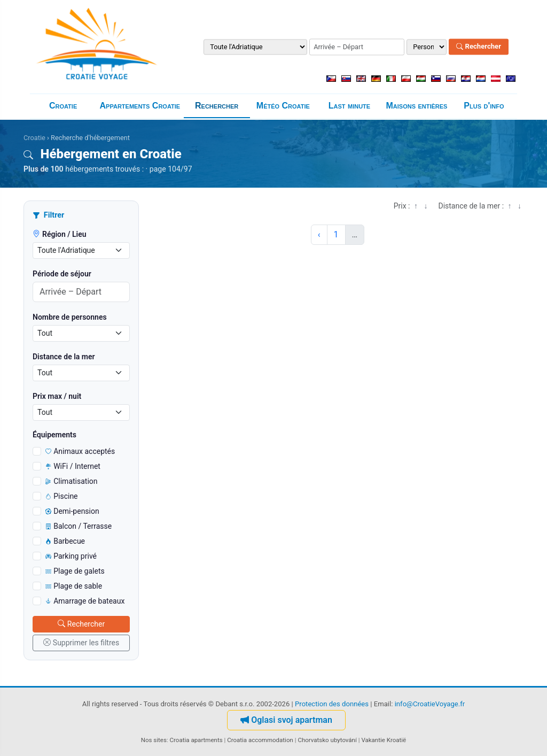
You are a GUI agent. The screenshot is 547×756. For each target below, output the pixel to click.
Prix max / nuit (57, 396)
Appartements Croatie (140, 106)
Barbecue (65, 541)
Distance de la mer (64, 357)
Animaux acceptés (80, 451)
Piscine (62, 496)
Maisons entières (416, 106)
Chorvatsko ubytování (327, 740)
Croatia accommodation (260, 740)
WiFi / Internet (73, 466)
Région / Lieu (60, 234)
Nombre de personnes (70, 317)
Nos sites (154, 740)
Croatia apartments (196, 740)
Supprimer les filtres (81, 643)
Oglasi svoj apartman (286, 720)
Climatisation (72, 481)
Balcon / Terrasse (79, 526)
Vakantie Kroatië (384, 740)
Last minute (349, 106)
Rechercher (479, 47)
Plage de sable (74, 586)
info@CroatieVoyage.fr (430, 704)
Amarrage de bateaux (85, 601)
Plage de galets (75, 571)
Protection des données (332, 704)
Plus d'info (484, 106)
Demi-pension (72, 511)
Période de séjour (62, 274)
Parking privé (71, 556)
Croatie (63, 106)
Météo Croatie (283, 106)
